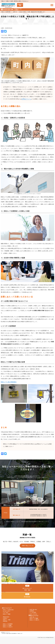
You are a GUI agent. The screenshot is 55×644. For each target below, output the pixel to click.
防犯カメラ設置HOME (6, 12)
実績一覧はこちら (27, 546)
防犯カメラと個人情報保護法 (9, 382)
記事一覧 (15, 12)
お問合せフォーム (26, 99)
